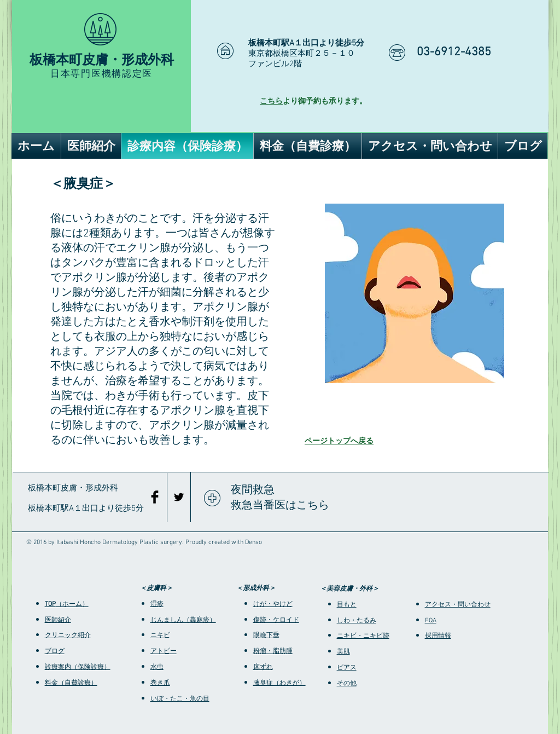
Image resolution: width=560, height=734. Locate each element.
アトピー (164, 651)
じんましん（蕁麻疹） (183, 620)
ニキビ (160, 635)
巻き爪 (160, 683)
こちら (271, 102)
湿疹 (157, 604)
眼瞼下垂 (266, 635)
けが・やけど (273, 604)
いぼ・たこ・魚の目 (180, 699)
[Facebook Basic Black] (155, 497)
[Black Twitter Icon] (179, 497)
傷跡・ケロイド (276, 620)
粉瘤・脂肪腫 (273, 651)
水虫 (157, 667)
